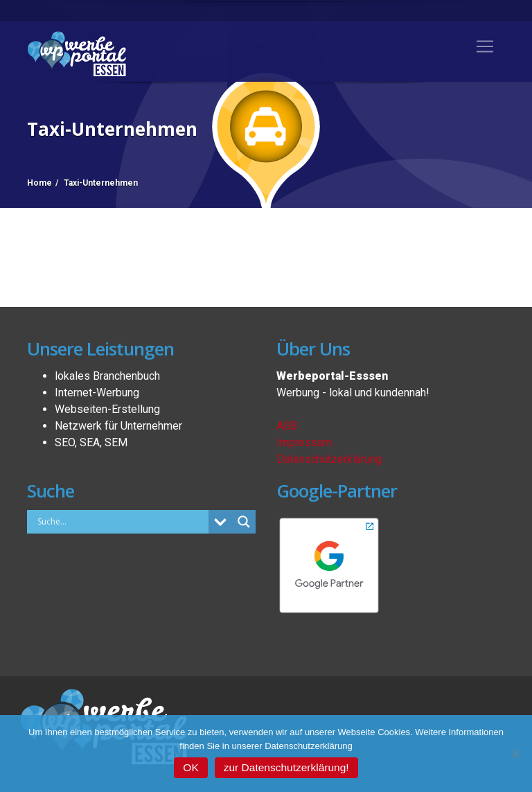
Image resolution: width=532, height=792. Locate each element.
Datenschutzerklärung (329, 459)
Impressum (304, 442)
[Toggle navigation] (485, 46)
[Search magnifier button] (244, 522)
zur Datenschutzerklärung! (286, 767)
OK (190, 767)
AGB (287, 426)
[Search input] (121, 521)
